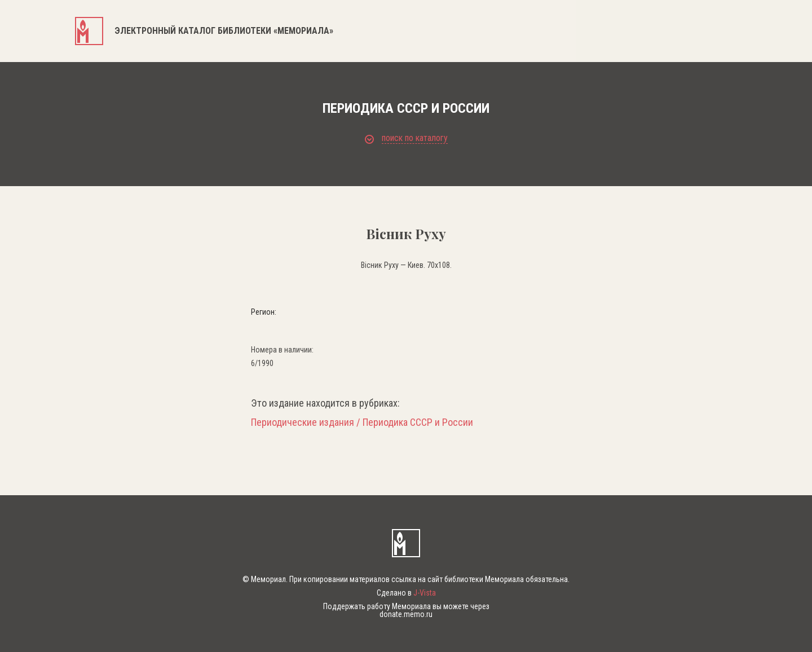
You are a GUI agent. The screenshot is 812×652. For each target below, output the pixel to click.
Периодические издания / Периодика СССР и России (362, 422)
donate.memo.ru (406, 614)
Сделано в (406, 593)
